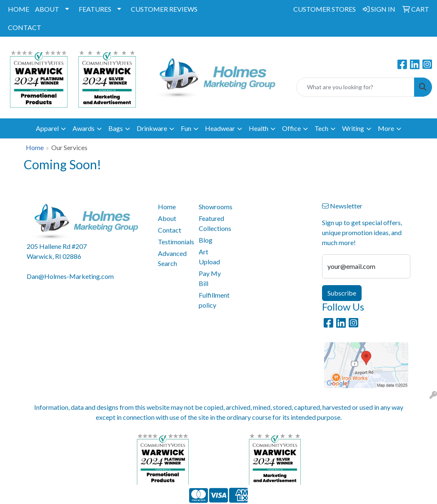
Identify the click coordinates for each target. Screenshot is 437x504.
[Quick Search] (355, 87)
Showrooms (214, 207)
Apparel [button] (47, 128)
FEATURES (95, 9)
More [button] (386, 128)
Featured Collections (214, 223)
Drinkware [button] (152, 128)
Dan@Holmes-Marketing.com (70, 276)
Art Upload (209, 257)
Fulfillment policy (214, 300)
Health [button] (258, 128)
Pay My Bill (210, 278)
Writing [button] (353, 128)
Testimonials (173, 242)
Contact (170, 230)
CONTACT (25, 27)
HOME (19, 9)
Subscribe (342, 293)
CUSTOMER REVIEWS (164, 9)
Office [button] (291, 128)
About (167, 218)
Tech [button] (321, 128)
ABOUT (47, 9)
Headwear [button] (220, 128)
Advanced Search (172, 258)
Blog (206, 240)
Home (35, 147)
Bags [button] (116, 128)
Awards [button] (84, 128)
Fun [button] (186, 128)
